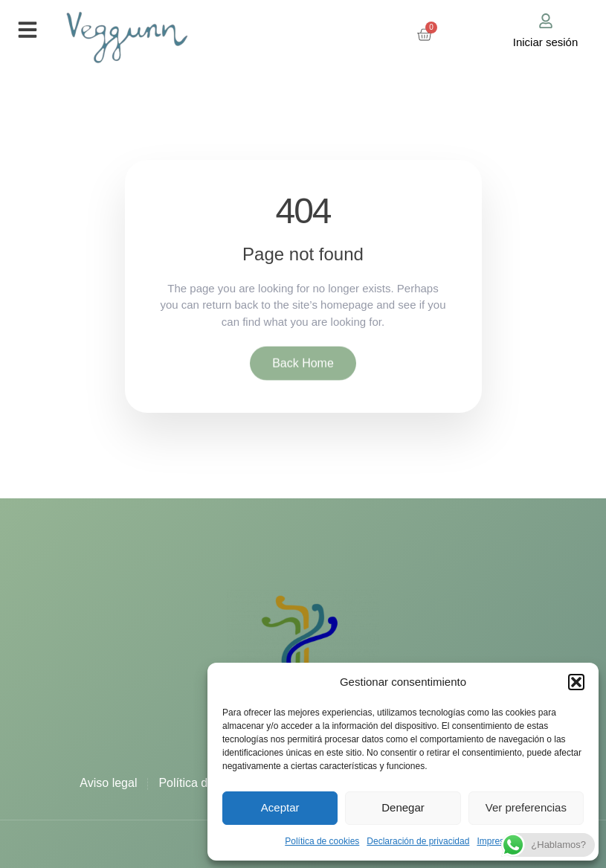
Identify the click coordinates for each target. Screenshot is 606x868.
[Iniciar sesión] (546, 21)
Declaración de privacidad (418, 841)
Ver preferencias (526, 807)
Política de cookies (322, 841)
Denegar (403, 807)
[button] (576, 682)
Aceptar (280, 807)
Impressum (499, 841)
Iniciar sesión (546, 42)
